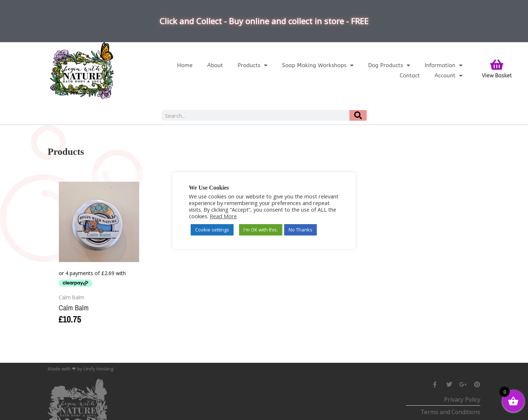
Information (443, 65)
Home (185, 65)
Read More (223, 216)
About (215, 65)
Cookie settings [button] (212, 230)
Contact (410, 76)
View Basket (497, 76)
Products (252, 65)
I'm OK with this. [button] (261, 230)
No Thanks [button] (300, 230)
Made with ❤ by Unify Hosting (80, 369)
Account (448, 76)
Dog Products (389, 65)
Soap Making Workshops (318, 65)
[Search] (358, 115)
